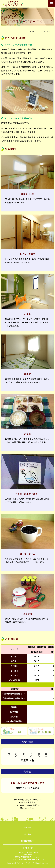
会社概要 (28, 827)
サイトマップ (28, 848)
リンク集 (28, 834)
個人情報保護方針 (28, 841)
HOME (32, 31)
